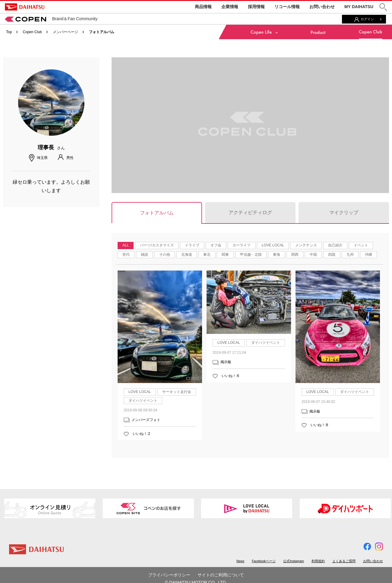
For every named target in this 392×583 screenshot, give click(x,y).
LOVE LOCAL (273, 245)
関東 (225, 255)
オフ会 (216, 245)
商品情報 (203, 7)
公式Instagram (294, 561)
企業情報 (230, 7)
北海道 (187, 255)
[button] (383, 7)
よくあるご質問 (344, 561)
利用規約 (318, 561)
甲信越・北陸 (251, 255)
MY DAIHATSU (359, 7)
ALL (126, 245)
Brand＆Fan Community (51, 19)
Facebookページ (264, 561)
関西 (295, 255)
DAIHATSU (25, 7)
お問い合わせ (322, 7)
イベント (361, 245)
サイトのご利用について (221, 575)
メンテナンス (306, 245)
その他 (165, 255)
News (240, 561)
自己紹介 (335, 245)
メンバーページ (65, 32)
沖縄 (368, 255)
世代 (126, 255)
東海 (277, 255)
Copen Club (32, 32)
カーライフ (242, 245)
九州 (350, 255)
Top (9, 32)
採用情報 (256, 7)
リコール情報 (287, 7)
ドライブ (192, 245)
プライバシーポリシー (169, 575)
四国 (332, 255)
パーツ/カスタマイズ (157, 245)
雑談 (144, 255)
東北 (207, 255)
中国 (313, 255)
